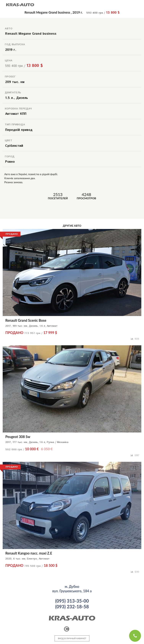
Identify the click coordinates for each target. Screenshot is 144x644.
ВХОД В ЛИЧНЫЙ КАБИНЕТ (72, 638)
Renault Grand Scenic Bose (26, 320)
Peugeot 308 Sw (18, 437)
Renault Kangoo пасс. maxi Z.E (29, 553)
